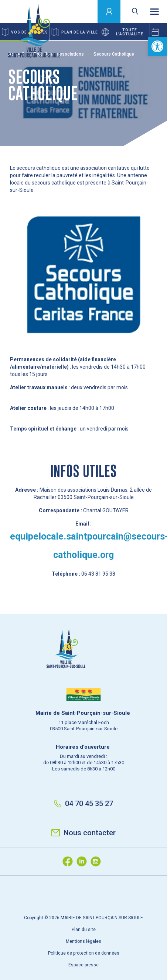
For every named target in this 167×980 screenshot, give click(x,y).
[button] (157, 46)
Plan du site (84, 930)
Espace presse (83, 965)
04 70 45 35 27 (83, 804)
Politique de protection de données (84, 953)
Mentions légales (83, 941)
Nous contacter (83, 833)
